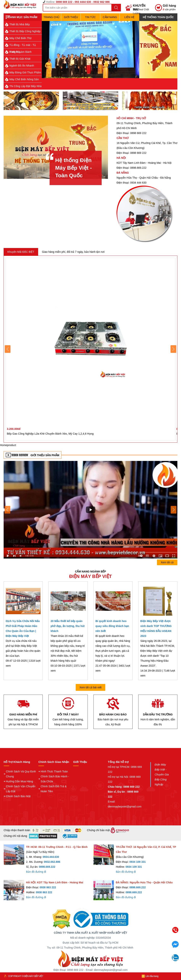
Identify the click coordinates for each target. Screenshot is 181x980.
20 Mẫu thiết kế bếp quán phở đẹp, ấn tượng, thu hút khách (68, 626)
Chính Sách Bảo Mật (18, 796)
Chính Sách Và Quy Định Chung (21, 774)
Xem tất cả (167, 562)
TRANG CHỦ (51, 17)
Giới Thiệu (71, 17)
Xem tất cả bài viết (91, 687)
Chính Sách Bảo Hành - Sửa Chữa (55, 779)
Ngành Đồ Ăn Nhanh (22, 66)
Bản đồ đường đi (36, 872)
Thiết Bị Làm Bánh (20, 52)
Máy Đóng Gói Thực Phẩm (25, 72)
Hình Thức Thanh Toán (54, 771)
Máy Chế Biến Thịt (20, 38)
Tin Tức (90, 17)
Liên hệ (129, 17)
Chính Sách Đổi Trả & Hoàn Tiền (54, 789)
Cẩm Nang (110, 17)
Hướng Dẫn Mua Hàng (19, 781)
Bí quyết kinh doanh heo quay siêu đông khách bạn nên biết (112, 626)
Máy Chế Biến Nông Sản (24, 79)
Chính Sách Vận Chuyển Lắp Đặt (21, 789)
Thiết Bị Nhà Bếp (20, 24)
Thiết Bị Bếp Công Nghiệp (25, 31)
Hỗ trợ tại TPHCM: (119, 767)
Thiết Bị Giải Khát (20, 59)
